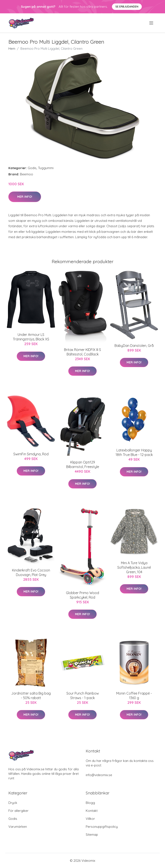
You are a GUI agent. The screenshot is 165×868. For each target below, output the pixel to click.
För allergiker (18, 811)
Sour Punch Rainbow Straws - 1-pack (83, 696)
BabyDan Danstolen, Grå (134, 346)
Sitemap (92, 835)
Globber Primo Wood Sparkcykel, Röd (82, 595)
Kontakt (92, 811)
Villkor (90, 819)
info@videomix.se (99, 775)
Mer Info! (25, 197)
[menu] (152, 23)
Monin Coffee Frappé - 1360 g (134, 696)
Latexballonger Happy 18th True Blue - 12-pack (134, 452)
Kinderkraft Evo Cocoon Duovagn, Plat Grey (31, 572)
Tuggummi (46, 168)
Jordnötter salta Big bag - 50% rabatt (31, 696)
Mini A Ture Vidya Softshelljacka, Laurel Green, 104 (134, 567)
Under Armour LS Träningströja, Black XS (31, 337)
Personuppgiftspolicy (102, 827)
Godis (32, 168)
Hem (12, 49)
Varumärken (18, 827)
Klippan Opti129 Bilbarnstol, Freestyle (83, 464)
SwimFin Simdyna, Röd (31, 454)
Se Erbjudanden (127, 7)
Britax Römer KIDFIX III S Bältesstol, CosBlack (82, 352)
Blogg (90, 803)
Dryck (13, 803)
